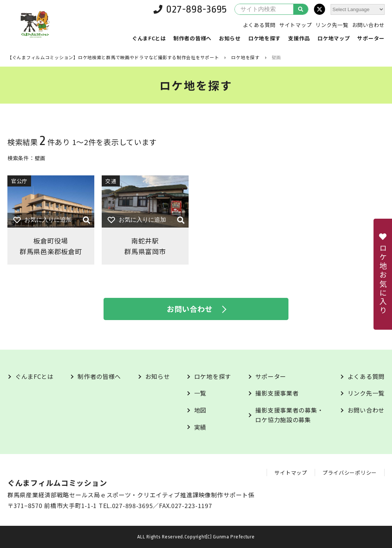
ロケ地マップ (334, 38)
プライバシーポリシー (350, 473)
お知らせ (230, 38)
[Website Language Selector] (358, 9)
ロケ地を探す (264, 38)
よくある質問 (259, 25)
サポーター (371, 38)
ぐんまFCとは (149, 38)
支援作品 (299, 38)
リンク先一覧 (332, 25)
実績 (200, 427)
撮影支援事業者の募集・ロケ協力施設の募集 (289, 415)
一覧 (200, 393)
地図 (200, 410)
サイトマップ (295, 25)
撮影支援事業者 (277, 393)
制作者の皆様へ (192, 38)
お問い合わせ (368, 25)
